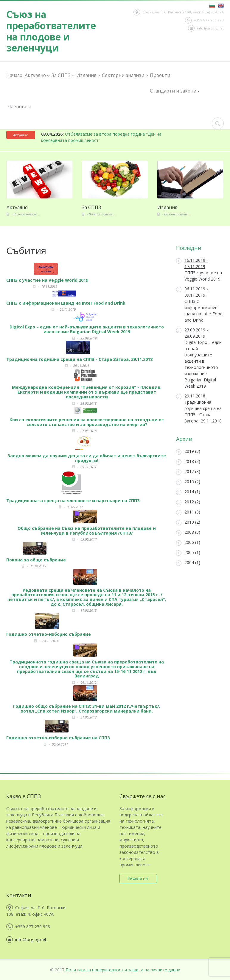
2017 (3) (188, 472)
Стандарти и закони (175, 91)
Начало (14, 75)
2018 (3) (188, 462)
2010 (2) (188, 522)
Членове (19, 107)
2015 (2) (188, 482)
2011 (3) (188, 512)
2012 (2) (188, 502)
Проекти (160, 75)
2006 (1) (188, 543)
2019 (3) (188, 451)
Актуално (37, 75)
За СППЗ (63, 75)
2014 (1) (188, 492)
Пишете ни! (138, 878)
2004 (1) (188, 563)
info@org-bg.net (206, 28)
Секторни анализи (125, 75)
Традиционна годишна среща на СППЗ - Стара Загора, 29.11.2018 (199, 408)
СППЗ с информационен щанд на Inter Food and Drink (199, 304)
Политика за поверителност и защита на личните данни (123, 970)
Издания (88, 75)
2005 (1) (188, 553)
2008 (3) (188, 532)
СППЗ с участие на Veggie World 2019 (199, 270)
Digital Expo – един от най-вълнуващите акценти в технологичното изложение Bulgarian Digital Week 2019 (199, 358)
